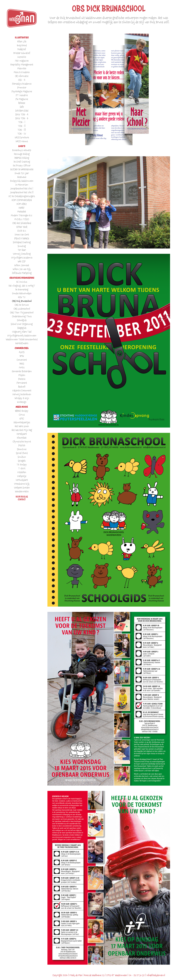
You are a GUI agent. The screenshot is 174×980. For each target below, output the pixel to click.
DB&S (22, 364)
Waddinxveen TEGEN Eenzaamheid (22, 339)
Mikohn (22, 375)
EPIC (22, 418)
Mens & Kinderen (22, 72)
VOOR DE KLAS (22, 497)
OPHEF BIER (22, 227)
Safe (22, 107)
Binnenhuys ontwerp (22, 150)
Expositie (22, 57)
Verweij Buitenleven (22, 394)
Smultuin (22, 457)
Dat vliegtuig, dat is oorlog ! (22, 286)
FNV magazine (22, 61)
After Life (22, 41)
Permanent (22, 383)
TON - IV (22, 134)
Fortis (22, 367)
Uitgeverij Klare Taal (22, 332)
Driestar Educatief (22, 53)
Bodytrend (22, 45)
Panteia (22, 379)
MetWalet (22, 212)
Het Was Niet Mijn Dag (22, 430)
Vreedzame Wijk (22, 484)
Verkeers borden (22, 488)
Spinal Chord (22, 453)
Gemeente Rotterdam (22, 371)
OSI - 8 (22, 80)
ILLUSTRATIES (22, 38)
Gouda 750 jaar (22, 173)
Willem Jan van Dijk (22, 269)
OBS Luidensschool (22, 309)
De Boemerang (22, 289)
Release (22, 103)
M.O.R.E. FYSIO (22, 219)
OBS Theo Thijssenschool (22, 312)
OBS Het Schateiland (22, 223)
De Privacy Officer (22, 165)
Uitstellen (22, 472)
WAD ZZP (22, 261)
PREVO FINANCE (22, 238)
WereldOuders (22, 343)
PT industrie (22, 95)
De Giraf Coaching (22, 162)
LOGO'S (22, 146)
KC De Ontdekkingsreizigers (22, 196)
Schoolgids (22, 320)
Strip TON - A (22, 114)
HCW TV (22, 297)
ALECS (22, 352)
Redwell (22, 387)
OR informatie (22, 76)
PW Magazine (22, 99)
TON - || (22, 126)
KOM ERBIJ (22, 204)
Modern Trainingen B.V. (22, 215)
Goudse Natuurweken (22, 293)
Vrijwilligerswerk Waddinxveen (22, 336)
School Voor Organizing (22, 324)
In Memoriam (22, 185)
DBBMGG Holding (22, 158)
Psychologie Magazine (22, 91)
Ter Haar (22, 250)
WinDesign (22, 402)
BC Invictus (22, 282)
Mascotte (22, 68)
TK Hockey (22, 465)
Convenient (22, 360)
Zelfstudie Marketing (22, 273)
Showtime (22, 449)
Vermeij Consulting (22, 254)
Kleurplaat (22, 438)
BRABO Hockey (22, 411)
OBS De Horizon (22, 305)
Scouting (22, 246)
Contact (22, 499)
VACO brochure (22, 137)
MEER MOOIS (22, 407)
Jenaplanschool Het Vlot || (22, 192)
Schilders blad (22, 111)
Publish (22, 445)
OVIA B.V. (22, 231)
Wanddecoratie (22, 491)
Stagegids (22, 328)
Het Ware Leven (22, 426)
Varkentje (22, 476)
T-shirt (22, 468)
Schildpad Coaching (22, 242)
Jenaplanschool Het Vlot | (22, 188)
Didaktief (22, 49)
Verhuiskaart (22, 480)
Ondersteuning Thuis (22, 316)
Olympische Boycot (22, 442)
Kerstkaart (22, 434)
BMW (22, 356)
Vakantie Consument (22, 390)
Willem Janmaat (22, 265)
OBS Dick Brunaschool (22, 301)
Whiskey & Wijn (22, 398)
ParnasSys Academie (22, 84)
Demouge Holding (22, 154)
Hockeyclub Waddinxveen (22, 181)
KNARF (22, 208)
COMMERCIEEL (22, 348)
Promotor (22, 88)
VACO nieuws (22, 141)
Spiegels (22, 461)
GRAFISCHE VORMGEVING (22, 278)
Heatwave (22, 177)
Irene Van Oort (22, 235)
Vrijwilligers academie (22, 258)
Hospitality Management (22, 65)
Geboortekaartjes (22, 422)
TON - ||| (22, 130)
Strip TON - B (22, 118)
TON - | (22, 122)
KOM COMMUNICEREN (22, 200)
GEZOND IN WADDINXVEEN (22, 169)
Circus (22, 415)
